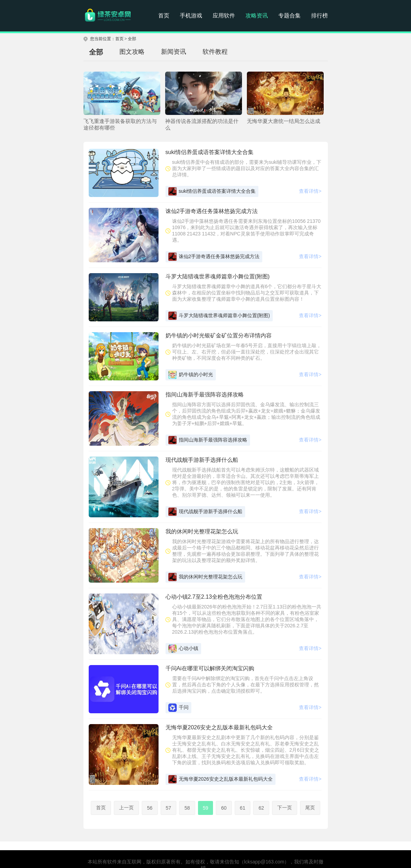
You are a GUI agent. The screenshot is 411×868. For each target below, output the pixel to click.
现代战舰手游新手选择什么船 (205, 512)
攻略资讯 (257, 16)
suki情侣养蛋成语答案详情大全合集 (212, 191)
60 (224, 808)
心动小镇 (183, 649)
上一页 (126, 808)
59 (206, 808)
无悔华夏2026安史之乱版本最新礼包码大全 (221, 779)
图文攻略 (132, 52)
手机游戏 (191, 16)
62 (261, 808)
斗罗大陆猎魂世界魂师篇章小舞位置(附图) (219, 316)
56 (150, 808)
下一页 (285, 808)
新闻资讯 (174, 52)
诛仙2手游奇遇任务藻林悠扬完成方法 (214, 257)
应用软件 (224, 16)
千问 (178, 708)
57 (169, 808)
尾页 (310, 808)
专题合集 (289, 16)
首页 (164, 16)
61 (243, 808)
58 (187, 808)
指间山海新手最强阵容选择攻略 (208, 440)
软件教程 (215, 52)
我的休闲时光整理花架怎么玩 (205, 577)
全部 (132, 39)
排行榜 (320, 16)
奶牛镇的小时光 (191, 375)
